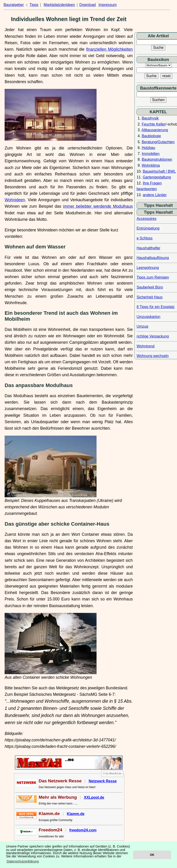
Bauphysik (150, 118)
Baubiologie (151, 136)
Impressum (108, 5)
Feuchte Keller (153, 124)
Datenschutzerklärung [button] (23, 861)
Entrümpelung (148, 228)
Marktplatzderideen (59, 5)
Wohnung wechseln (153, 356)
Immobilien (150, 154)
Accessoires (146, 219)
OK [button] (152, 855)
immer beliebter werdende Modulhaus (98, 206)
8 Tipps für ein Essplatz (156, 307)
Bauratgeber (14, 5)
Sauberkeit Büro (150, 287)
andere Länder (155, 195)
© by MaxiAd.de (112, 773)
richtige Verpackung (153, 336)
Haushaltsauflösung (153, 258)
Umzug (142, 326)
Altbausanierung (155, 130)
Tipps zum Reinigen (153, 277)
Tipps (34, 5)
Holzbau (148, 148)
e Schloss (144, 238)
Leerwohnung (148, 268)
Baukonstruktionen (157, 159)
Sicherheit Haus (150, 297)
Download (87, 5)
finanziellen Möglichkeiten (110, 49)
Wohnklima (151, 165)
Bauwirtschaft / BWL (159, 171)
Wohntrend (146, 346)
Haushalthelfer (148, 248)
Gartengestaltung (157, 177)
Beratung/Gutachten (158, 142)
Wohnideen (15, 200)
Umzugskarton (148, 317)
